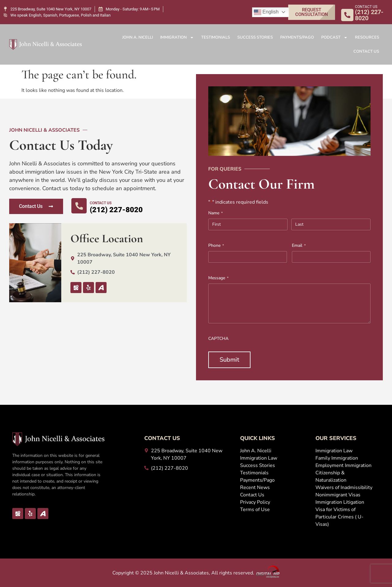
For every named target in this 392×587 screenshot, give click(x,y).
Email (299, 245)
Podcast (334, 38)
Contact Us (366, 51)
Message (218, 278)
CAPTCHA (218, 339)
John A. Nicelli (138, 37)
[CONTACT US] (347, 15)
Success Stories (255, 37)
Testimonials (216, 37)
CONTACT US (366, 7)
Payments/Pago (297, 37)
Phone (216, 245)
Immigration (177, 38)
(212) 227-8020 (116, 210)
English (266, 12)
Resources (367, 37)
